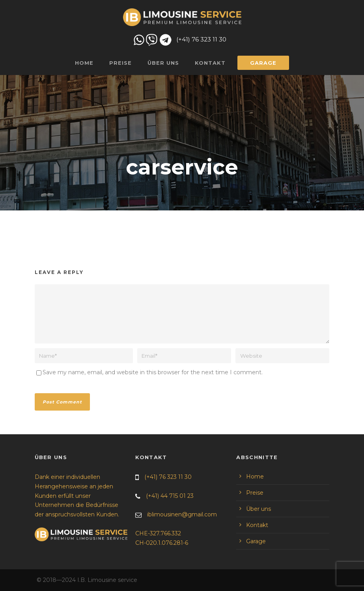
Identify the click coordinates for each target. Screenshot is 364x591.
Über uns (163, 63)
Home (84, 63)
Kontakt (210, 63)
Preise (120, 63)
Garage (263, 63)
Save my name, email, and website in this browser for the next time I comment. (153, 372)
